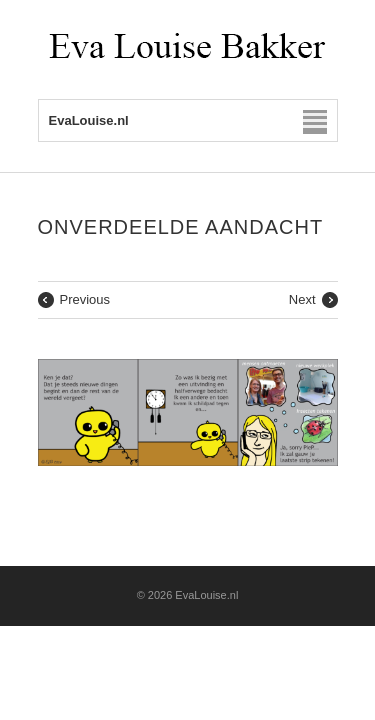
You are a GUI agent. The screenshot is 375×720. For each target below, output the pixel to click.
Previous (85, 299)
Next (302, 299)
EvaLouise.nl (206, 595)
